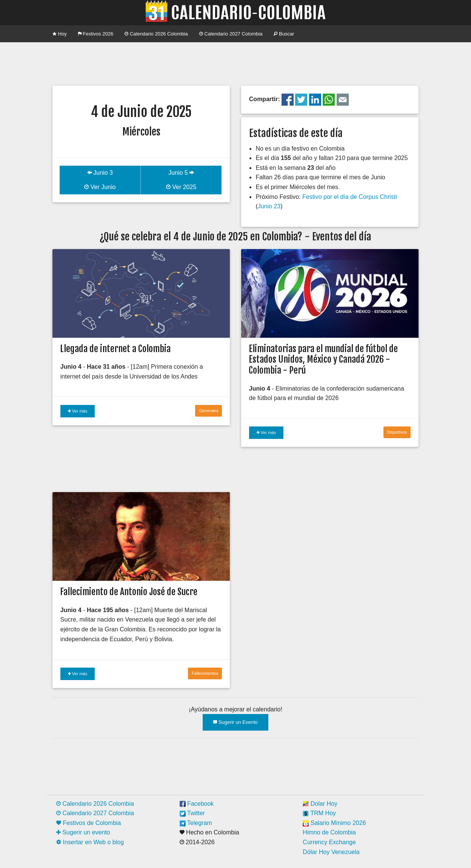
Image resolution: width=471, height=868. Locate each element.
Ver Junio (100, 187)
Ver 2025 (181, 187)
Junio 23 (269, 206)
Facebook (197, 804)
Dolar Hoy (320, 804)
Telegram (196, 823)
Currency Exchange (329, 842)
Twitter (192, 813)
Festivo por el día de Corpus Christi (350, 197)
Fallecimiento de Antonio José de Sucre (129, 592)
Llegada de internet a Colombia (115, 349)
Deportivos (397, 432)
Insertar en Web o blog (90, 842)
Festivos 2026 (96, 34)
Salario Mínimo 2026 (334, 823)
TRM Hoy (319, 813)
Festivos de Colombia (89, 823)
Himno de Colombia (329, 832)
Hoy (60, 34)
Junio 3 (100, 173)
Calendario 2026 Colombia (156, 34)
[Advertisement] (235, 63)
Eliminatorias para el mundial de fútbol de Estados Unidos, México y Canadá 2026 (323, 354)
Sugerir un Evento (235, 722)
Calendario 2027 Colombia (231, 34)
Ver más (78, 411)
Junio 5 (181, 173)
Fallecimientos (205, 673)
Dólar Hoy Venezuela (331, 852)
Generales (209, 411)
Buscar (284, 34)
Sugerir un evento (83, 832)
